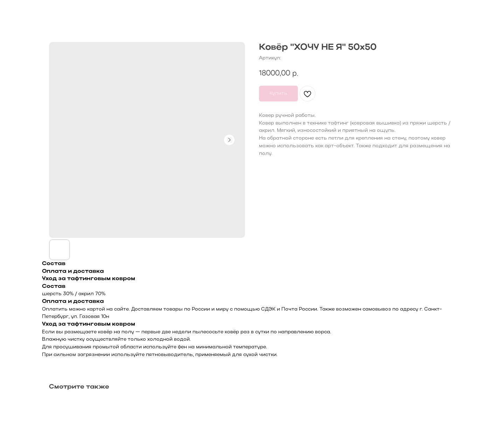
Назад (21, 11)
